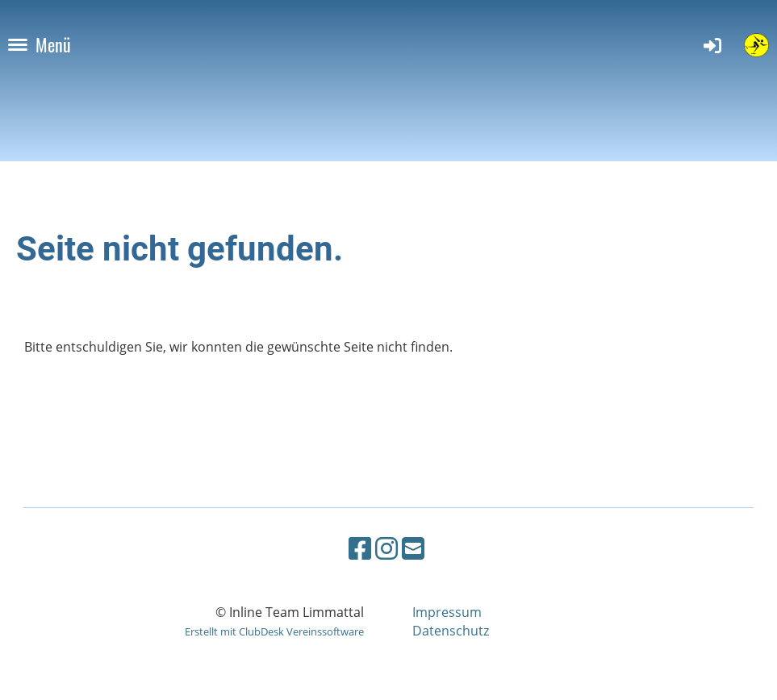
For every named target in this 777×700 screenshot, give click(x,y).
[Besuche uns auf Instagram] (386, 548)
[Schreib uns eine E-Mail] (413, 548)
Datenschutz (451, 631)
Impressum (447, 612)
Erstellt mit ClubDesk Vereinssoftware (274, 631)
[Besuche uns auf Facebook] (360, 548)
